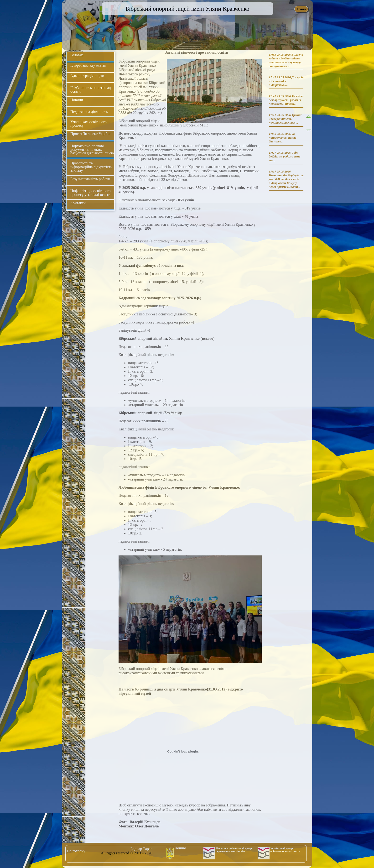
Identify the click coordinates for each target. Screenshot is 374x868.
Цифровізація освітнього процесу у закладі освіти (91, 193)
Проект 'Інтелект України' (91, 134)
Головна (77, 55)
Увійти (301, 9)
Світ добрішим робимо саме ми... (285, 156)
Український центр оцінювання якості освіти (285, 850)
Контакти (78, 203)
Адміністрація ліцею (87, 76)
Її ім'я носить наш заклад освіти (91, 89)
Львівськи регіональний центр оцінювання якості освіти (234, 850)
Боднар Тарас (141, 849)
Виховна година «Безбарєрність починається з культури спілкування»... (286, 60)
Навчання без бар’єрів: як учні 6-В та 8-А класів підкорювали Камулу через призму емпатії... (286, 181)
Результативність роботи (90, 179)
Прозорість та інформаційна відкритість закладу (91, 167)
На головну (76, 851)
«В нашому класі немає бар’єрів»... (283, 138)
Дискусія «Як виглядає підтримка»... (286, 81)
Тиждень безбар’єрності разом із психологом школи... (286, 100)
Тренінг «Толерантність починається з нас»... (285, 119)
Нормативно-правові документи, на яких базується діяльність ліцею (92, 149)
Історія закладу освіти (88, 65)
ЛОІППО (181, 848)
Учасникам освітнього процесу (88, 124)
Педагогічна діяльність (89, 112)
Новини (77, 100)
